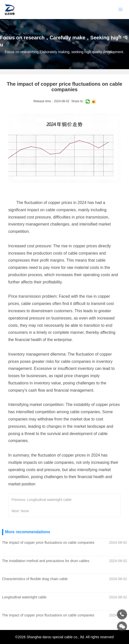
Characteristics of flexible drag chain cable (35, 579)
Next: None (20, 511)
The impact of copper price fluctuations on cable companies (48, 543)
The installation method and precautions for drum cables (46, 561)
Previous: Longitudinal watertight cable (42, 500)
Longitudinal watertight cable (24, 597)
